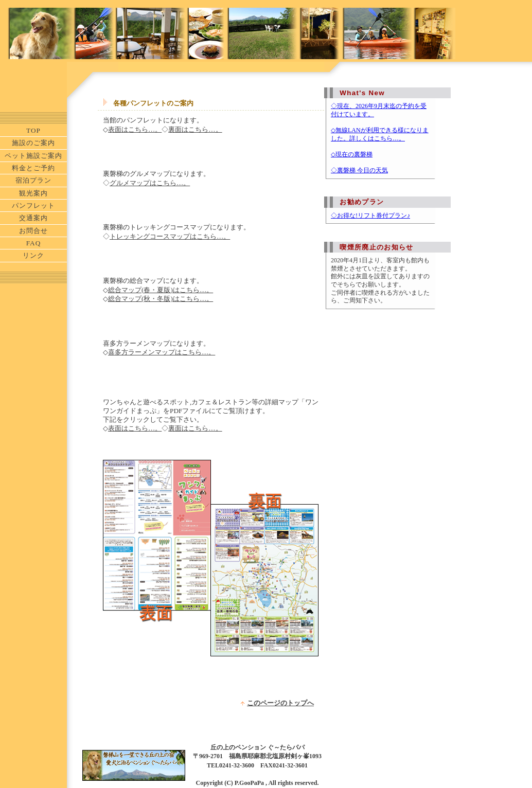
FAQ (34, 243)
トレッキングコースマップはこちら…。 (170, 236)
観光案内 (33, 193)
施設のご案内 (33, 143)
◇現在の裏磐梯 (352, 154)
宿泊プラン (33, 180)
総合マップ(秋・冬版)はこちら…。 (161, 299)
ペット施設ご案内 (33, 156)
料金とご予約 (33, 168)
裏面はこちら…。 (195, 129)
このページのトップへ (280, 703)
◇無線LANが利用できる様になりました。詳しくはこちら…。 (380, 134)
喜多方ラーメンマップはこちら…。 (162, 352)
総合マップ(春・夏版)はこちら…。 (161, 290)
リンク (33, 255)
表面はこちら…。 (135, 129)
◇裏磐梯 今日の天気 (359, 170)
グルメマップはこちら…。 (150, 183)
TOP (33, 130)
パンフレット (33, 205)
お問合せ (33, 231)
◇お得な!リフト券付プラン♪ (370, 216)
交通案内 (33, 218)
